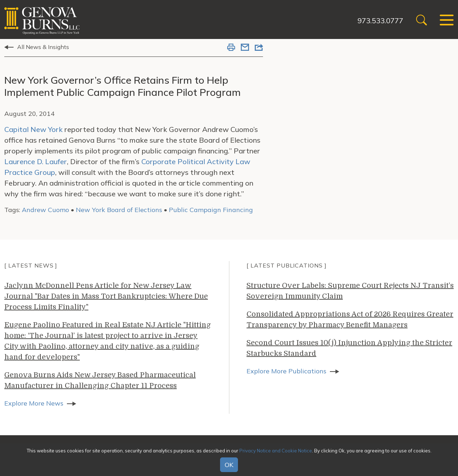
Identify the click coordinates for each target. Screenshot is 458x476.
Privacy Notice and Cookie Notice (276, 451)
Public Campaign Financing (211, 210)
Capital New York (33, 129)
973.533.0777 (380, 21)
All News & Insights (43, 47)
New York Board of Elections (119, 210)
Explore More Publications (286, 371)
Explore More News (34, 403)
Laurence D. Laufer (36, 161)
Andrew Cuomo (45, 210)
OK (229, 465)
